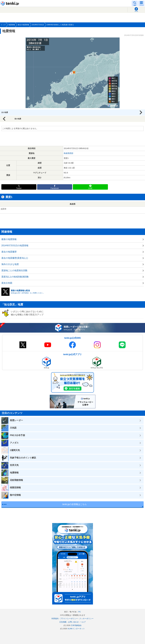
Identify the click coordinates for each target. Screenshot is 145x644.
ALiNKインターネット (76, 629)
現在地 (136, 11)
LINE (90, 188)
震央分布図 (7, 283)
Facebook (55, 188)
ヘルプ (83, 622)
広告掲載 (63, 622)
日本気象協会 (76, 625)
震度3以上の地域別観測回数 (15, 277)
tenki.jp (10, 3)
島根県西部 (68, 153)
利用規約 (55, 619)
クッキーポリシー (86, 619)
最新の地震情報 (9, 239)
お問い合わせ (73, 622)
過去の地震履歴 (9, 252)
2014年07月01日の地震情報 (15, 246)
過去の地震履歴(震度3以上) (15, 258)
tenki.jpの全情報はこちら (75, 504)
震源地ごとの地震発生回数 (14, 270)
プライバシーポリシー (69, 619)
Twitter (19, 188)
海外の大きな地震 (10, 264)
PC (79, 612)
